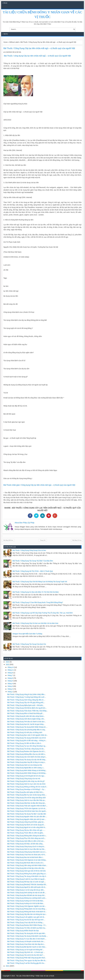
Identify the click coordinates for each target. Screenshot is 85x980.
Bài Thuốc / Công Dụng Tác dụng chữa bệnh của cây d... (27, 876)
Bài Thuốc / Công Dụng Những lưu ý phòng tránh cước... (27, 898)
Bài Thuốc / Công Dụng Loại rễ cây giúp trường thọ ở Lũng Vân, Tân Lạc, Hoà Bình (43, 613)
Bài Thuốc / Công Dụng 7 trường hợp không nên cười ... (27, 697)
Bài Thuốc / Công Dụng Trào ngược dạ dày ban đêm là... (27, 960)
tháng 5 (10, 681)
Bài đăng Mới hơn (8, 540)
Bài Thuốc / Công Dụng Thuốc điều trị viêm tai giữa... (26, 833)
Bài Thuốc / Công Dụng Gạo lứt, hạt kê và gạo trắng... (26, 724)
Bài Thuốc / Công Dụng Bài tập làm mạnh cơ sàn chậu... (27, 947)
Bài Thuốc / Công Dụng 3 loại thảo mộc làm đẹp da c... (26, 944)
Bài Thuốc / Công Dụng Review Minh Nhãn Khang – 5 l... (27, 925)
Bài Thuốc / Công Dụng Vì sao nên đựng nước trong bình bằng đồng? (38, 602)
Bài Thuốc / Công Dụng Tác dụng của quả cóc (29, 644)
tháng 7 (10, 675)
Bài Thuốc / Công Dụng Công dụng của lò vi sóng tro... (26, 846)
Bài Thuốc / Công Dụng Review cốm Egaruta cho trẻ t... (26, 751)
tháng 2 (10, 689)
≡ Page (5, 3)
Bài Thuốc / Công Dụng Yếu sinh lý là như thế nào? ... (26, 955)
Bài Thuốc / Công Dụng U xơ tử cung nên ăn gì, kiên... (26, 890)
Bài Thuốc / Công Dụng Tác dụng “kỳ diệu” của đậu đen (33, 561)
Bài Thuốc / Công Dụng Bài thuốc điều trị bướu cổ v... (26, 863)
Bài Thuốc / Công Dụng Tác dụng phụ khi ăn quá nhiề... (27, 933)
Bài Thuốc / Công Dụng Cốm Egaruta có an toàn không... (27, 860)
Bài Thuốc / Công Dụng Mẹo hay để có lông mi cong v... (27, 762)
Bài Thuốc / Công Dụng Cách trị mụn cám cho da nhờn (26, 784)
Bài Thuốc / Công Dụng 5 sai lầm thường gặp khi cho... (26, 963)
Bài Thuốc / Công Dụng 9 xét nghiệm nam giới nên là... (26, 917)
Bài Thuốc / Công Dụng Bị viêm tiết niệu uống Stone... (26, 716)
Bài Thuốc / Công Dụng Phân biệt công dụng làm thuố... (27, 958)
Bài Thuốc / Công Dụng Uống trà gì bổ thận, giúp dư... (26, 822)
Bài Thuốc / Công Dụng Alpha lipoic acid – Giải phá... (26, 705)
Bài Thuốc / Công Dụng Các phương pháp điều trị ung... (27, 730)
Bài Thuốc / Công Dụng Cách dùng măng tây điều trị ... (26, 700)
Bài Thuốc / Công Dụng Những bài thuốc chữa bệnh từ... (27, 912)
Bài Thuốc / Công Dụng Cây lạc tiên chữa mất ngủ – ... (26, 830)
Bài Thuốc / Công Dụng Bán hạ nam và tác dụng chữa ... (27, 795)
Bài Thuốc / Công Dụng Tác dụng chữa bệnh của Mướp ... (28, 936)
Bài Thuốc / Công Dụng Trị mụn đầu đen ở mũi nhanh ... (27, 939)
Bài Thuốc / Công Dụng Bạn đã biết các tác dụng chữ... (26, 895)
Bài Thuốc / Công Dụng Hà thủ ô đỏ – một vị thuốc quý (33, 571)
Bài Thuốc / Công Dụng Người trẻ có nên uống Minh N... (27, 827)
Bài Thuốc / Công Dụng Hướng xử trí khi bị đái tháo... (26, 901)
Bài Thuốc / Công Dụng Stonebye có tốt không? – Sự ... (27, 789)
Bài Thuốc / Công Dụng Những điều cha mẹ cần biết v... (27, 754)
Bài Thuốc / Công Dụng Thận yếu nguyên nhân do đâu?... (27, 806)
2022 (8, 664)
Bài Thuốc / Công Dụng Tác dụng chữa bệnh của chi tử (27, 738)
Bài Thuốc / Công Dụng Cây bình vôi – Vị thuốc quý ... (26, 952)
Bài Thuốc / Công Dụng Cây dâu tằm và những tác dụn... (27, 914)
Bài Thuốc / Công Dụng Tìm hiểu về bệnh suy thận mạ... (27, 928)
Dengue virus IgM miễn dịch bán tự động (27, 634)
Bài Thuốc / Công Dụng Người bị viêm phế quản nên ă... (27, 887)
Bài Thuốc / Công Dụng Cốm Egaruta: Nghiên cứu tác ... (27, 906)
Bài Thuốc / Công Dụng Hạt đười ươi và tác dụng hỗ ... (26, 825)
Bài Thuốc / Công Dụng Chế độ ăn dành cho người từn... (27, 708)
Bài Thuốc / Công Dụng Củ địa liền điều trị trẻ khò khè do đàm (36, 592)
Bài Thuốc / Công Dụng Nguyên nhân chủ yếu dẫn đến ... (27, 817)
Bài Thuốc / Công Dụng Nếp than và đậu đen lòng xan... (27, 803)
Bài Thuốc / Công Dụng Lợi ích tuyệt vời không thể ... (26, 950)
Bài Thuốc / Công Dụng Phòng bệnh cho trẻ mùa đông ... (27, 909)
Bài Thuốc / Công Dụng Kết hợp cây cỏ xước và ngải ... (26, 882)
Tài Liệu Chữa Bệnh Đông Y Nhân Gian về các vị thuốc (35, 976)
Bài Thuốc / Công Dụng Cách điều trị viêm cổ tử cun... (26, 841)
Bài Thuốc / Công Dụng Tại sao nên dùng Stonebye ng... (27, 746)
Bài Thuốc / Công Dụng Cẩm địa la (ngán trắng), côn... (26, 719)
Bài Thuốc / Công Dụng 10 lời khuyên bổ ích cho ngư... (26, 776)
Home (5, 42)
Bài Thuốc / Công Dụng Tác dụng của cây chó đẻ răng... (27, 760)
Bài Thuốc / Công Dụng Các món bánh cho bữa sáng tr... (27, 757)
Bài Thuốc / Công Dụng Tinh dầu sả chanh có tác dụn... (27, 722)
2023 (8, 662)
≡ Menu (5, 34)
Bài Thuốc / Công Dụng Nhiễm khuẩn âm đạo (23, 931)
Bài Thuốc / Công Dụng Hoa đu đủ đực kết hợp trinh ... (26, 920)
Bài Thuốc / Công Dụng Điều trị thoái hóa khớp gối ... (26, 713)
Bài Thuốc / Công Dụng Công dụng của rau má (24, 779)
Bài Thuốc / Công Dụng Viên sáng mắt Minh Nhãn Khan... (27, 865)
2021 (8, 966)
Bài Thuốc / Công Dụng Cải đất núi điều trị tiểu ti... (25, 743)
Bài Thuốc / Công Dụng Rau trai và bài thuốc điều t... (26, 857)
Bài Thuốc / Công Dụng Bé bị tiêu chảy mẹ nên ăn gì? (26, 781)
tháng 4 (10, 684)
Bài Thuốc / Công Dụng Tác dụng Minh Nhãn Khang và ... (27, 727)
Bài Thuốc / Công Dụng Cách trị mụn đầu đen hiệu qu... (27, 800)
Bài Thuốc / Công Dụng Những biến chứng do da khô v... (27, 836)
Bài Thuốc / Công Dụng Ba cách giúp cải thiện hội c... (26, 792)
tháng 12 (11, 667)
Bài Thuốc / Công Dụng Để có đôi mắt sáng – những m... (27, 741)
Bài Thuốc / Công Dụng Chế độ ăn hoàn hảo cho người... (27, 811)
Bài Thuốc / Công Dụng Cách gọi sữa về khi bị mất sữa (26, 871)
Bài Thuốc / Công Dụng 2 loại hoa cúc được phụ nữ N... (27, 855)
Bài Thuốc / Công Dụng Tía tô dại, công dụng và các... (26, 749)
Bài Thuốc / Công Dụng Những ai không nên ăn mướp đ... (27, 787)
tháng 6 (10, 678)
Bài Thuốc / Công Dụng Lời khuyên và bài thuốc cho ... (26, 941)
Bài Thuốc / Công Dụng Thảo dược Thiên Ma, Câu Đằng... (27, 711)
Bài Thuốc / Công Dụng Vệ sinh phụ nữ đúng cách (25, 732)
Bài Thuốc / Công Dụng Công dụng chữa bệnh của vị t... (27, 852)
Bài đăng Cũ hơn (77, 540)
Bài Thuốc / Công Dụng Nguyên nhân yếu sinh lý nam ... (27, 819)
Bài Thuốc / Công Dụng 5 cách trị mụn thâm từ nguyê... (26, 879)
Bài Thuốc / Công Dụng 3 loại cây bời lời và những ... (26, 922)
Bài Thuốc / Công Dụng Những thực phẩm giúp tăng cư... (27, 874)
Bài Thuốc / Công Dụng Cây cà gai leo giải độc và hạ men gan (35, 623)
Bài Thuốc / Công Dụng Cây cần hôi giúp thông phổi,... (26, 703)
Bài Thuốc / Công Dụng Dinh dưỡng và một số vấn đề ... (27, 893)
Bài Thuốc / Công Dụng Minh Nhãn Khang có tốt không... (27, 770)
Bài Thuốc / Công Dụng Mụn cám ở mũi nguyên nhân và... (27, 735)
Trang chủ (43, 540)
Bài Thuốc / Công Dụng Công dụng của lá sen (29, 550)
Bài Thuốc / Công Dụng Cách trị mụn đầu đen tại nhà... (26, 849)
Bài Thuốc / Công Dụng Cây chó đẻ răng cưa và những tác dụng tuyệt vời (40, 582)
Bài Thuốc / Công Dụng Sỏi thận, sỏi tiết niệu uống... (26, 844)
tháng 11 (11, 670)
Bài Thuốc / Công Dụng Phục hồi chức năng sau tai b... (26, 838)
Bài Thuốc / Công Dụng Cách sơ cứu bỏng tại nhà (25, 765)
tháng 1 (10, 692)
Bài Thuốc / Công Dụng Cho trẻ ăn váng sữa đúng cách (27, 798)
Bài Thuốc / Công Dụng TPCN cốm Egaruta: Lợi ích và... (27, 808)
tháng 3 (10, 686)
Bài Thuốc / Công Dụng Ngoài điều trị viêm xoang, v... (26, 768)
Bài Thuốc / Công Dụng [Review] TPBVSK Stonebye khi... (27, 884)
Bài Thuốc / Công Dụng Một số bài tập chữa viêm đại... (26, 868)
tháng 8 (10, 673)
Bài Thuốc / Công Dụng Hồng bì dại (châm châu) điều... (27, 694)
